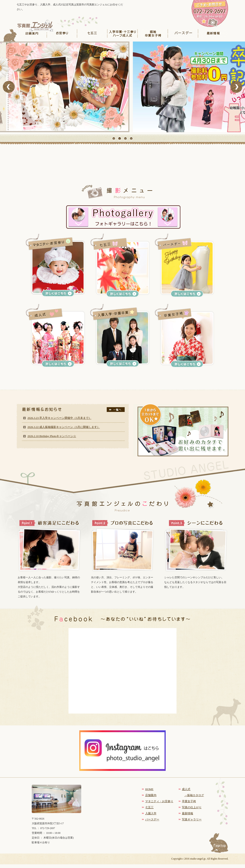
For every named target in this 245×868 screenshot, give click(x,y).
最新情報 (213, 33)
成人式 (186, 789)
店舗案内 (32, 33)
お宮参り (62, 33)
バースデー (183, 33)
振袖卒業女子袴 (153, 33)
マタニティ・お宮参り (159, 801)
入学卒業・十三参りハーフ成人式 (122, 33)
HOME (149, 789)
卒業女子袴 (189, 801)
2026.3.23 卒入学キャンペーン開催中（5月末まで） (59, 418)
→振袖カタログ (194, 795)
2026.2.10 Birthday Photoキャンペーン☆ (52, 436)
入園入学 (151, 813)
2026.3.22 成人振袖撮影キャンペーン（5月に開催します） (64, 427)
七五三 (92, 33)
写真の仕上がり (192, 807)
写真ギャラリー (192, 819)
